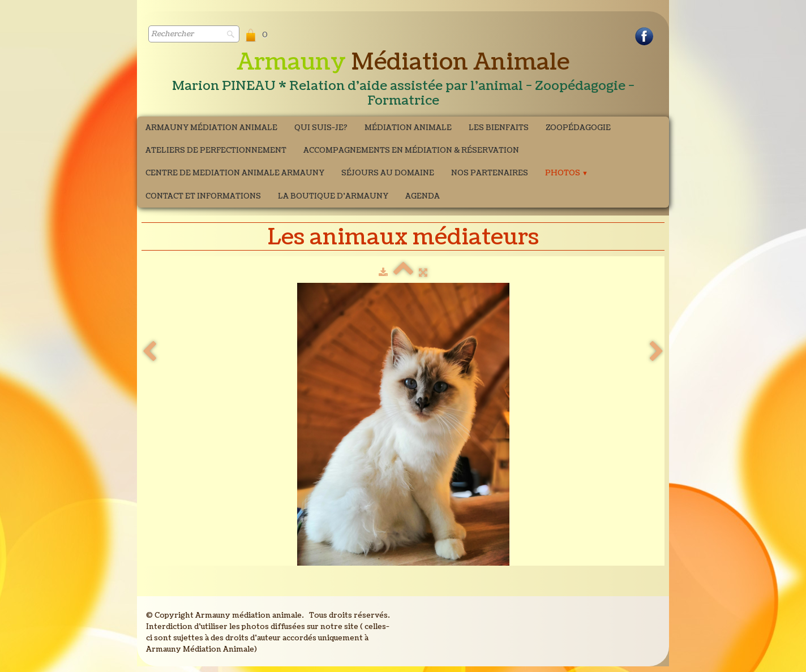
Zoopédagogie (578, 128)
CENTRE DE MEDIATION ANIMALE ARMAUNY (235, 173)
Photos (567, 173)
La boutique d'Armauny (333, 196)
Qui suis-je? (321, 128)
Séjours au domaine (388, 173)
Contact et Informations (203, 196)
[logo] (403, 80)
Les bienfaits (499, 128)
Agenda (423, 196)
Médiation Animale (408, 128)
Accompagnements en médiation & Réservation (411, 150)
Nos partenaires (490, 173)
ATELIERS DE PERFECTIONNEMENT (216, 150)
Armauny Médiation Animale (211, 128)
